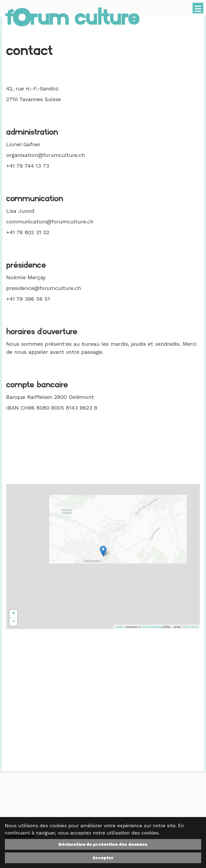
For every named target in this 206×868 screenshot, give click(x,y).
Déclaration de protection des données (103, 844)
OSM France (190, 627)
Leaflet (119, 627)
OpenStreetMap (152, 627)
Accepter (103, 858)
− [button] (14, 622)
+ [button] (14, 614)
